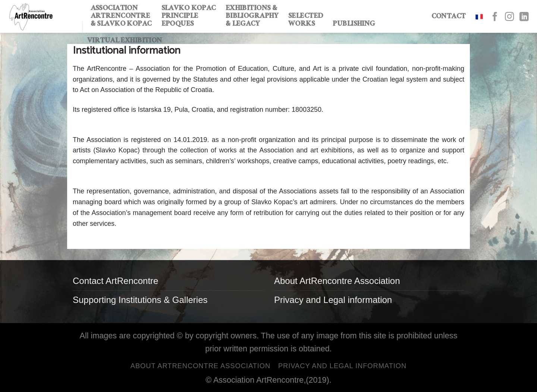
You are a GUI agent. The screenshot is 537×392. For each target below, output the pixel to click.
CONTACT (449, 17)
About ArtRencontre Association (337, 281)
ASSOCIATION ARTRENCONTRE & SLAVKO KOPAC (121, 17)
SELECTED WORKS (306, 21)
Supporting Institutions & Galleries (140, 300)
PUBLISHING (354, 25)
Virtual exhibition (125, 42)
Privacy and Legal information (333, 300)
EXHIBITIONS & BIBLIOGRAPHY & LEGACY (252, 17)
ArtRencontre (280, 380)
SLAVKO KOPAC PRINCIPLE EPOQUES (189, 17)
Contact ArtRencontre (115, 281)
